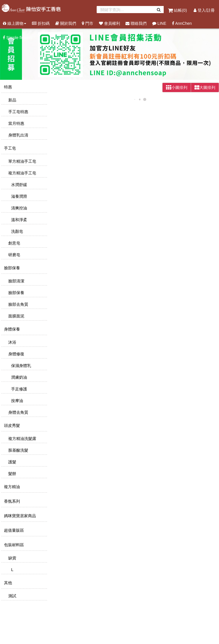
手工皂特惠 (18, 112)
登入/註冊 (204, 10)
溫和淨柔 (19, 220)
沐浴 (12, 342)
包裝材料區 (13, 545)
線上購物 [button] (15, 23)
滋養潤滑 (19, 196)
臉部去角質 (18, 304)
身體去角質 (18, 412)
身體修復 (16, 354)
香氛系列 (11, 501)
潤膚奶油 (19, 377)
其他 (7, 583)
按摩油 (17, 401)
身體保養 (11, 329)
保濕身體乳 (21, 366)
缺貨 (12, 558)
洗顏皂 (17, 231)
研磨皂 (14, 255)
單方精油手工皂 (22, 161)
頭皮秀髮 (11, 425)
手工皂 (9, 148)
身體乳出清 (18, 135)
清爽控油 (19, 208)
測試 (12, 596)
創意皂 (14, 243)
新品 (12, 100)
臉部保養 (11, 268)
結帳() (178, 10)
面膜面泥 (16, 316)
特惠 (7, 87)
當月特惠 (16, 123)
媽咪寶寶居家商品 (19, 516)
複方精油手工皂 (22, 173)
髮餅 (12, 474)
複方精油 (11, 487)
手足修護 (19, 389)
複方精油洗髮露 (22, 439)
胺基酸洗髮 (18, 450)
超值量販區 (13, 530)
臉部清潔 (16, 281)
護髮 (12, 462)
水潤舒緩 (19, 185)
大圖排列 (205, 87)
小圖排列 (177, 87)
